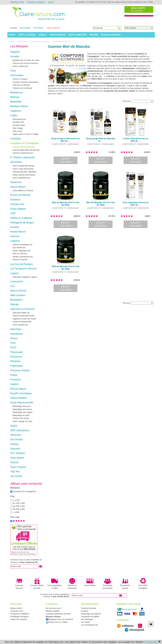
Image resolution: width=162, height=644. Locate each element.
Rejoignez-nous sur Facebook (59, 619)
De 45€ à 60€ (19, 509)
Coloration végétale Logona (25, 277)
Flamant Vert (17, 204)
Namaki (14, 304)
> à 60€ (16, 512)
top (151, 624)
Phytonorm (16, 357)
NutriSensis (17, 334)
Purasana (16, 380)
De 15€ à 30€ (19, 503)
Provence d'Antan (20, 370)
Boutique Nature (19, 106)
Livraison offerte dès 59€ (37, 584)
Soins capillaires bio (21, 178)
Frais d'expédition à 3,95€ (55, 584)
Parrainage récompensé (107, 584)
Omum (14, 338)
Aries (13, 71)
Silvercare (16, 435)
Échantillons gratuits (125, 584)
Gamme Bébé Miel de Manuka (26, 150)
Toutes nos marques (19, 619)
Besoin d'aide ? (17, 608)
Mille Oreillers (18, 295)
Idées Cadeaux (54, 28)
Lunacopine (17, 281)
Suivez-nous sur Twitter (57, 622)
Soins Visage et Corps (22, 421)
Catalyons (16, 111)
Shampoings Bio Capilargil (24, 172)
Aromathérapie (57, 35)
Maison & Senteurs (111, 35)
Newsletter (17, 2)
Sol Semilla (16, 439)
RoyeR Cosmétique (21, 393)
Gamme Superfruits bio (23, 153)
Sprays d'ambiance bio (23, 257)
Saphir (14, 426)
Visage (12, 35)
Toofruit (14, 462)
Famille (43, 35)
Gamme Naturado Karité (23, 316)
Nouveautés (25, 28)
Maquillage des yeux (22, 406)
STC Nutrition (18, 453)
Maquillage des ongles (22, 412)
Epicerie (94, 35)
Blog (51, 2)
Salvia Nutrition (19, 398)
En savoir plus (151, 642)
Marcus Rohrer (18, 291)
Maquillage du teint (21, 415)
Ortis (13, 343)
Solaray (14, 444)
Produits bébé (19, 125)
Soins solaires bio (20, 66)
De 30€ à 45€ (19, 506)
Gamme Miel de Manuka (23, 147)
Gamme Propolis (20, 260)
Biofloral (15, 97)
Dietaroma (16, 182)
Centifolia (15, 139)
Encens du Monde (20, 195)
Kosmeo (15, 236)
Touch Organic (18, 467)
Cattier (14, 115)
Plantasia (15, 361)
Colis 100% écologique (143, 584)
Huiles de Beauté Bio (22, 322)
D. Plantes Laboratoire (22, 157)
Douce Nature (18, 187)
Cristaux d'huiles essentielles (25, 82)
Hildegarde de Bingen (22, 223)
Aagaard (15, 52)
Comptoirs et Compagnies (24, 143)
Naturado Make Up (21, 313)
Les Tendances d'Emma (23, 269)
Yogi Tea (15, 472)
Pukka (14, 375)
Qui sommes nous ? (54, 608)
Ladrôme (15, 241)
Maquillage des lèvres (22, 409)
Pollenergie (16, 366)
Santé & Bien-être (78, 35)
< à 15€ (16, 500)
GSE (13, 213)
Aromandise (17, 75)
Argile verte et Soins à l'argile (25, 134)
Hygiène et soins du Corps (24, 319)
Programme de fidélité (90, 617)
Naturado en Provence (23, 309)
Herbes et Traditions (21, 218)
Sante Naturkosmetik (22, 402)
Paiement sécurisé (19, 584)
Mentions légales (53, 611)
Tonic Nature (17, 458)
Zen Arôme (16, 476)
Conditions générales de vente (58, 614)
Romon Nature (18, 389)
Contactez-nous (17, 611)
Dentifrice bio (18, 122)
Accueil (14, 28)
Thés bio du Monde (21, 85)
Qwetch (14, 384)
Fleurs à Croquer (20, 79)
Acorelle (15, 56)
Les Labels (86, 622)
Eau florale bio (19, 248)
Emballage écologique (20, 617)
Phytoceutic (17, 352)
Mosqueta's (17, 300)
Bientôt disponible (65, 160)
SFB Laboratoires (20, 430)
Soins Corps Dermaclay (23, 169)
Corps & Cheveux (27, 35)
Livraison (85, 611)
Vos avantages (87, 619)
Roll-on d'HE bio (20, 254)
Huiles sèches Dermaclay (24, 175)
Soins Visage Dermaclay (23, 166)
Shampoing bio (19, 119)
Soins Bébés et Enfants (23, 191)
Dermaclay (16, 162)
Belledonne (16, 93)
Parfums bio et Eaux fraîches (25, 63)
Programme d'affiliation (20, 614)
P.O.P (13, 347)
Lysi (12, 286)
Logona (14, 273)
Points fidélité (90, 582)
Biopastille (16, 102)
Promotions (39, 28)
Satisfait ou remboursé (72, 584)
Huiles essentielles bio (22, 245)
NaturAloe (16, 329)
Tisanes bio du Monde (22, 88)
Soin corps (17, 131)
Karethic (15, 227)
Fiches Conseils (36, 2)
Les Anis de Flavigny (22, 264)
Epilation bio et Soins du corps (26, 60)
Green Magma (18, 209)
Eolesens (15, 200)
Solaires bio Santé (21, 418)
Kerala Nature (18, 232)
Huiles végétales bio (21, 251)
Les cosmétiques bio (89, 625)
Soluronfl (15, 449)
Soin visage (18, 128)
